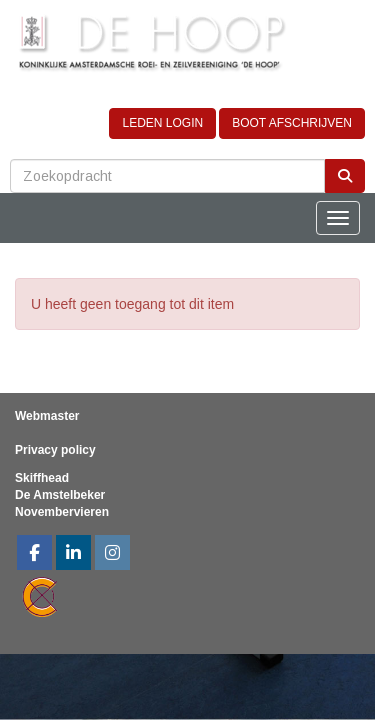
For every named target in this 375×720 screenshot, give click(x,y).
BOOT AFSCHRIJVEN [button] (292, 123)
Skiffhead (42, 478)
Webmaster (47, 416)
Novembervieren (62, 512)
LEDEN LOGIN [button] (162, 123)
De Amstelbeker (60, 495)
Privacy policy (55, 450)
